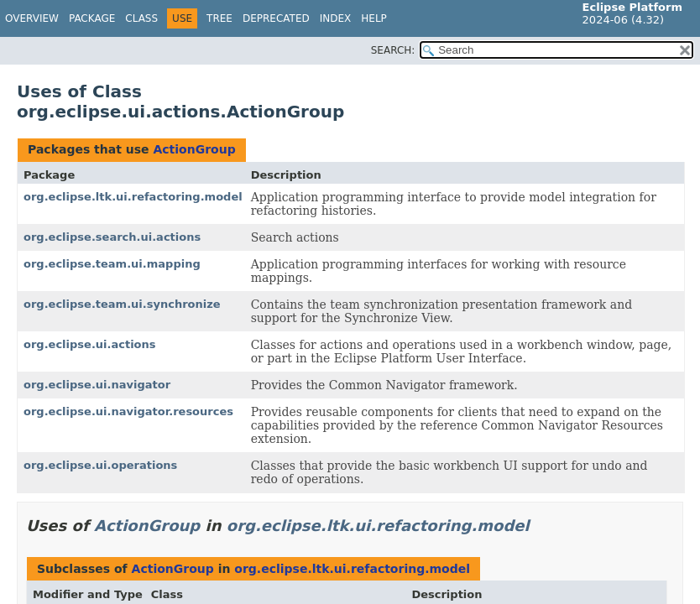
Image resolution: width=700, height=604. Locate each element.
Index (336, 18)
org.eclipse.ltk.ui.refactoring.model (133, 197)
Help (374, 18)
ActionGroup (194, 149)
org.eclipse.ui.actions (90, 344)
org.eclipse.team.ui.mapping (112, 264)
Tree (219, 18)
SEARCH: (393, 50)
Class (141, 18)
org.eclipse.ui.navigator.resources (128, 411)
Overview (32, 18)
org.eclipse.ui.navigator (97, 385)
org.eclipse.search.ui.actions (112, 237)
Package (92, 18)
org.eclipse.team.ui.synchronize (122, 304)
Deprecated (276, 18)
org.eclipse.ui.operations (100, 465)
